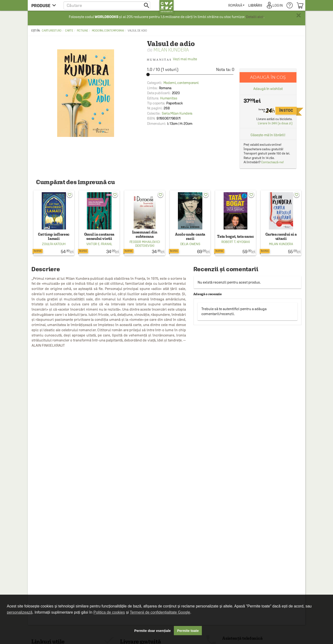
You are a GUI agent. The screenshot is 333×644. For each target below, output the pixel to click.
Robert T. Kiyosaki (236, 242)
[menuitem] (236, 5)
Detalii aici (255, 17)
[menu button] (45, 5)
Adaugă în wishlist (268, 89)
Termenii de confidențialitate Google (160, 612)
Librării (255, 5)
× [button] (299, 15)
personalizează (20, 612)
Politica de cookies (109, 612)
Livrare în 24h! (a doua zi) (275, 123)
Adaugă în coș (268, 77)
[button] (107, 5)
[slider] (191, 75)
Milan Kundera (171, 50)
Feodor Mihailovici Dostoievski (145, 244)
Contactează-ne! (272, 162)
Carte (69, 31)
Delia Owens (190, 244)
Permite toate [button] (188, 631)
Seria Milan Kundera (177, 113)
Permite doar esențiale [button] (153, 631)
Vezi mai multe (172, 59)
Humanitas (169, 98)
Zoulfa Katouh (54, 244)
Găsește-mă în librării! (268, 135)
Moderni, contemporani (108, 31)
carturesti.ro (51, 31)
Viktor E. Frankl (99, 244)
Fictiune (83, 31)
